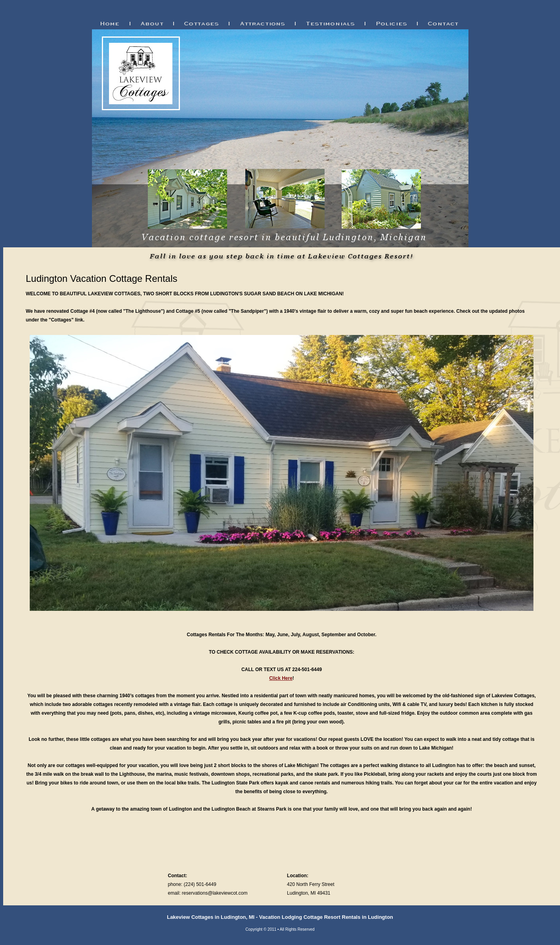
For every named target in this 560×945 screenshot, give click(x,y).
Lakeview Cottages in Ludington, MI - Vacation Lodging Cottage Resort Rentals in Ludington (280, 917)
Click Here (281, 678)
